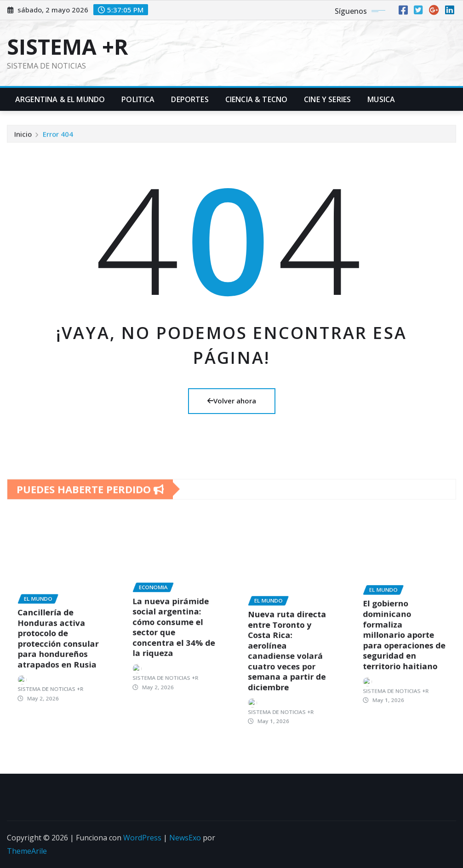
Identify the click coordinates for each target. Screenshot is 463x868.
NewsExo (185, 838)
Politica (138, 99)
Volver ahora (232, 401)
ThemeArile (27, 851)
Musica (381, 99)
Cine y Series (327, 99)
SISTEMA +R (68, 46)
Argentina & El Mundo (60, 99)
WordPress (142, 838)
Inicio (23, 139)
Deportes (190, 99)
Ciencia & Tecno (256, 99)
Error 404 (58, 139)
